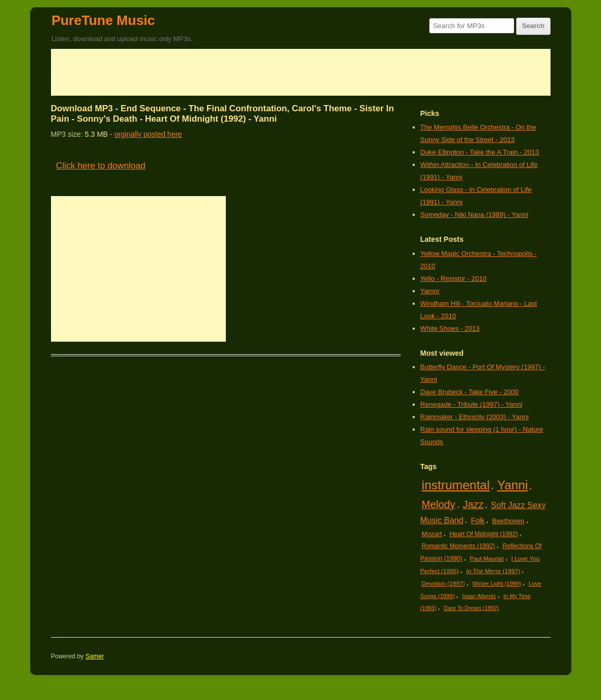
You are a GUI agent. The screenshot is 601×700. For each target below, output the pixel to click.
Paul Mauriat (487, 558)
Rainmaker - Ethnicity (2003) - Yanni (475, 417)
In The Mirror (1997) (493, 571)
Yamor (430, 291)
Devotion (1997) (443, 583)
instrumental (456, 485)
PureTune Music (103, 20)
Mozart (432, 534)
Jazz (473, 504)
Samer (94, 656)
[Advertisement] (301, 72)
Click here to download (101, 166)
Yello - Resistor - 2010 (453, 278)
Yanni (513, 485)
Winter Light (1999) (497, 584)
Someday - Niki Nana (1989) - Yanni (475, 215)
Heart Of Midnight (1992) (484, 534)
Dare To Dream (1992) (471, 608)
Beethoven (508, 521)
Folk (478, 521)
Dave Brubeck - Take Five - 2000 (470, 392)
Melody (438, 504)
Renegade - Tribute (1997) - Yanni (471, 404)
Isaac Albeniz (479, 596)
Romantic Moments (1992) (458, 546)
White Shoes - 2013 (450, 328)
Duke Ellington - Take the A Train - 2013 (480, 152)
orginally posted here (148, 134)
